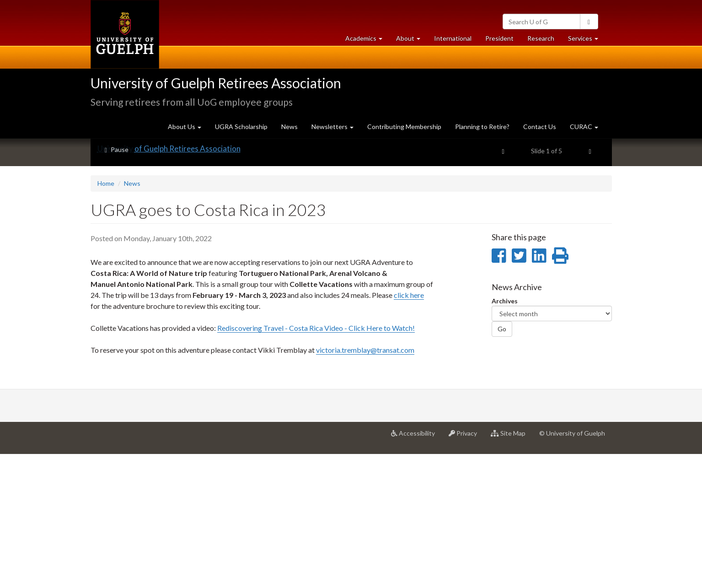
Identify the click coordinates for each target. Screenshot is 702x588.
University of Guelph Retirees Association (216, 83)
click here (409, 429)
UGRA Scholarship (241, 127)
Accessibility (416, 570)
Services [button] (587, 40)
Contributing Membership (404, 127)
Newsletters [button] (332, 127)
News (289, 127)
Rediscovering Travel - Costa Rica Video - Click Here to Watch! (316, 461)
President (499, 38)
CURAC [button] (584, 127)
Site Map (512, 570)
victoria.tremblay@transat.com (365, 483)
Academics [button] (367, 40)
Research (544, 40)
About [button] (412, 40)
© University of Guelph (572, 567)
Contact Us (540, 127)
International (453, 38)
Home (106, 317)
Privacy (466, 570)
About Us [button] (185, 127)
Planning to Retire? (482, 127)
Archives (505, 434)
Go (502, 462)
